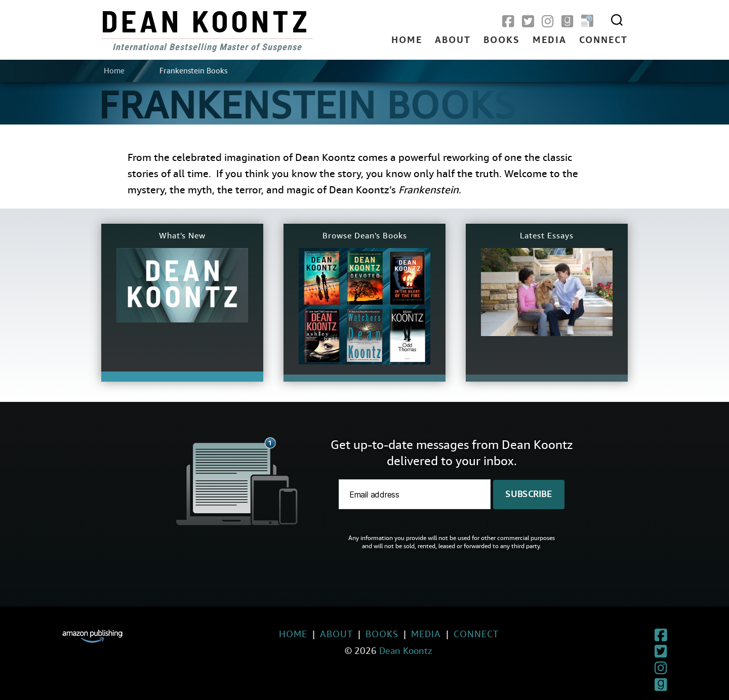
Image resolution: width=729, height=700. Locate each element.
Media (550, 40)
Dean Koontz (206, 20)
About (453, 40)
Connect (603, 40)
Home (407, 40)
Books (502, 40)
